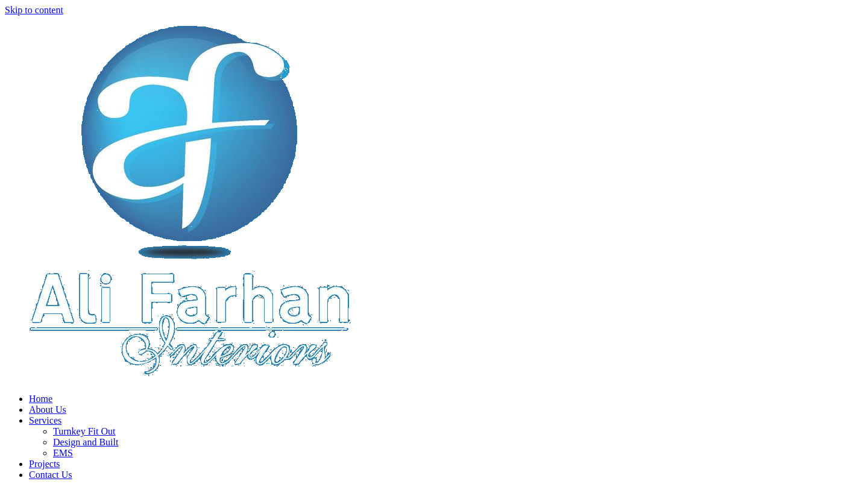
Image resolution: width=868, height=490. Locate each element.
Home (41, 399)
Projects (45, 464)
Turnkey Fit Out (84, 431)
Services (45, 420)
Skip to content (34, 10)
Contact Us (51, 475)
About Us (48, 410)
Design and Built (86, 442)
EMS (63, 453)
